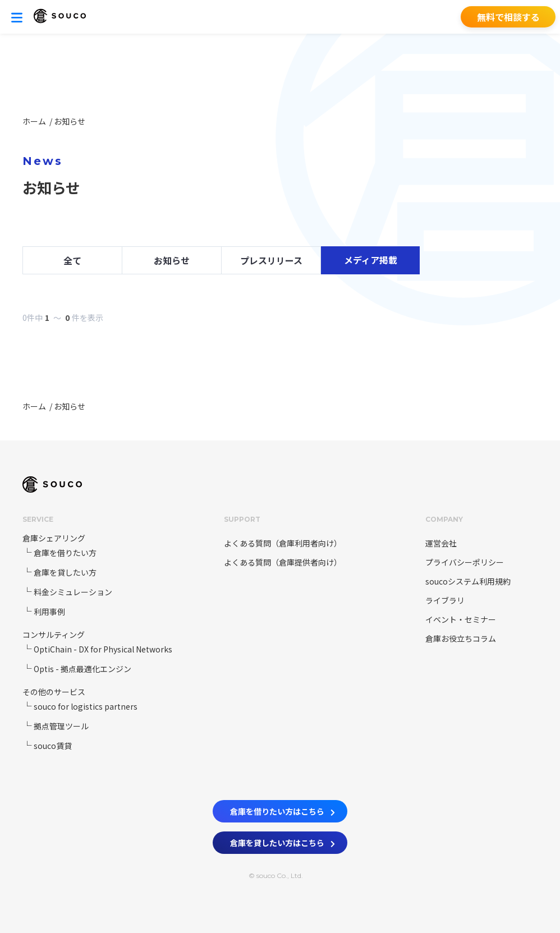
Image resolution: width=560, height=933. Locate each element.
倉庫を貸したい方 (65, 572)
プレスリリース (271, 260)
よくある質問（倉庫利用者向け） (280, 543)
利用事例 (49, 612)
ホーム (35, 121)
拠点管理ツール (61, 726)
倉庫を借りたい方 (65, 553)
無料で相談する (508, 17)
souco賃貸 (53, 746)
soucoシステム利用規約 (468, 581)
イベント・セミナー (461, 619)
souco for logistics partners (86, 706)
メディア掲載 (371, 260)
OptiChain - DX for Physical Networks (103, 649)
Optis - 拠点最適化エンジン (82, 669)
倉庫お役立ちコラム (461, 638)
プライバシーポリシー (465, 562)
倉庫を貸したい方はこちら (283, 841)
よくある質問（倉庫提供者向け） (280, 562)
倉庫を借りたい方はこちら (283, 810)
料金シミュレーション (73, 592)
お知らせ (70, 121)
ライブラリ (445, 600)
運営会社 (441, 543)
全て (72, 260)
